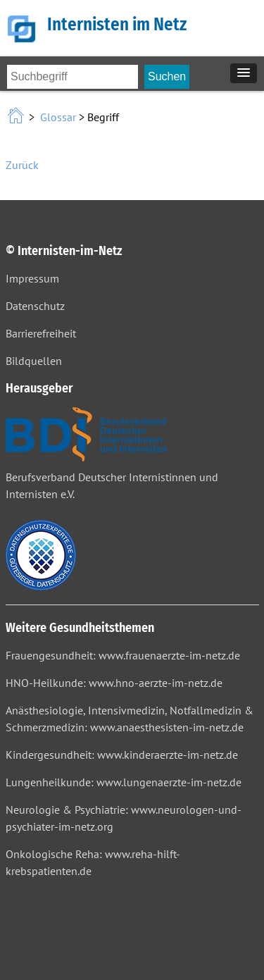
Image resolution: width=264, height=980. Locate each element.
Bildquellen (34, 361)
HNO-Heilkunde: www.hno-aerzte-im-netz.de (114, 683)
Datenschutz (35, 306)
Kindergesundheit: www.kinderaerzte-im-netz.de (122, 755)
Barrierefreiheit (41, 333)
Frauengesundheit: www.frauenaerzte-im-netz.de (123, 655)
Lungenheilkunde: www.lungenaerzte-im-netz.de (124, 782)
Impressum (32, 278)
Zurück (22, 165)
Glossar (58, 117)
